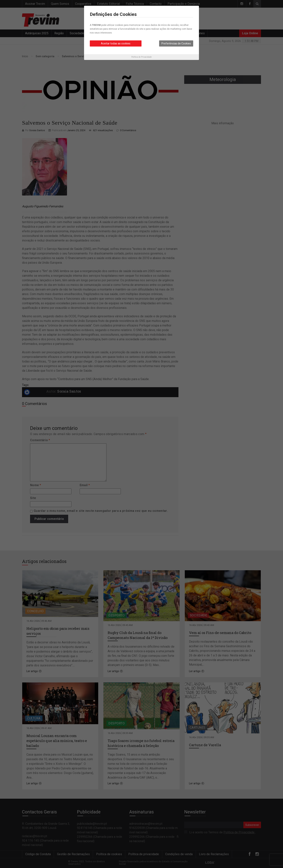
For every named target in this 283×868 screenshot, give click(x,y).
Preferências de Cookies (176, 43)
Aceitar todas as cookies (116, 43)
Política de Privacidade (141, 57)
